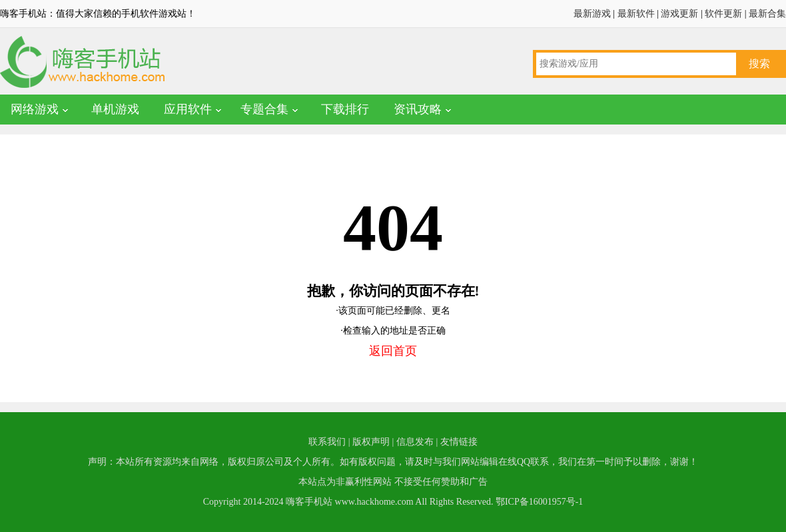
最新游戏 (592, 14)
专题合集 (264, 109)
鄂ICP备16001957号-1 (539, 502)
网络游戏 (35, 109)
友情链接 (459, 442)
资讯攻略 (418, 109)
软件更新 (723, 14)
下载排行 (345, 109)
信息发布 (415, 442)
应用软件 (188, 109)
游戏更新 (679, 14)
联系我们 (327, 442)
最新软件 (636, 14)
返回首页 (393, 351)
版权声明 (371, 442)
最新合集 (767, 14)
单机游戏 (115, 109)
